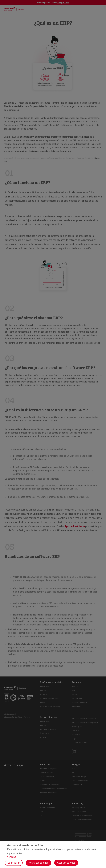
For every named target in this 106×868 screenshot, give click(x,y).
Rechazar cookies (38, 863)
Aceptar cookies (66, 863)
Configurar (14, 863)
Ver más (11, 857)
